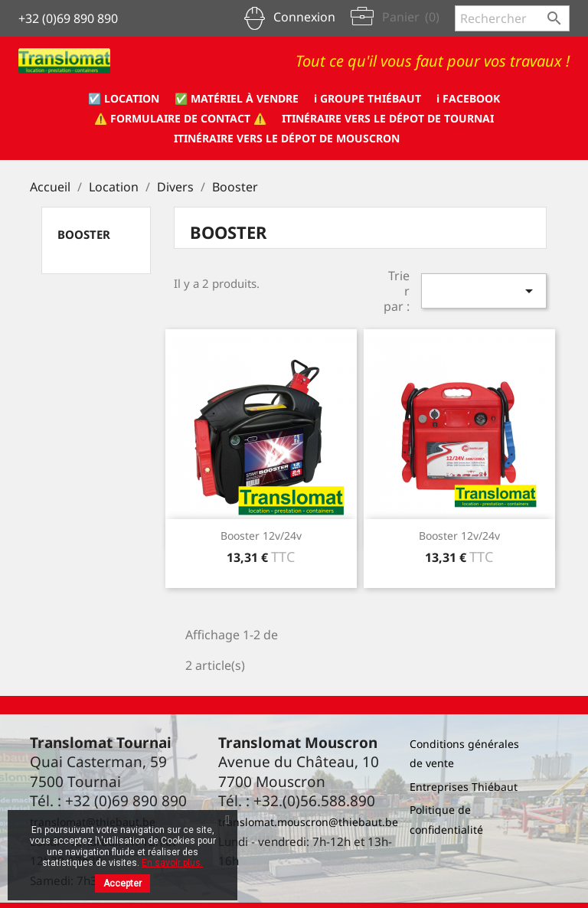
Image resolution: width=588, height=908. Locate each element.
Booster (84, 234)
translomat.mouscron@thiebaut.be (308, 822)
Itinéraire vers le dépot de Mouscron (287, 138)
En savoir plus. (172, 863)
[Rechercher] (512, 18)
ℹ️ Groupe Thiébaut (367, 98)
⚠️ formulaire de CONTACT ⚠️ (180, 118)
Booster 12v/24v (261, 536)
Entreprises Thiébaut (464, 787)
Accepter (122, 884)
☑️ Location (124, 98)
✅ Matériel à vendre (237, 98)
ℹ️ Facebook (468, 98)
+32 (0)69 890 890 (68, 18)
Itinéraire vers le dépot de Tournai (388, 118)
